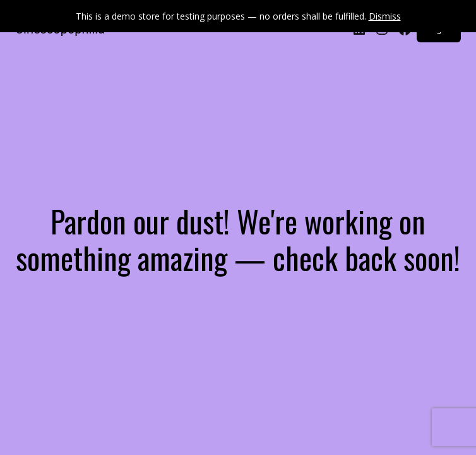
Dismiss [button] (385, 16)
